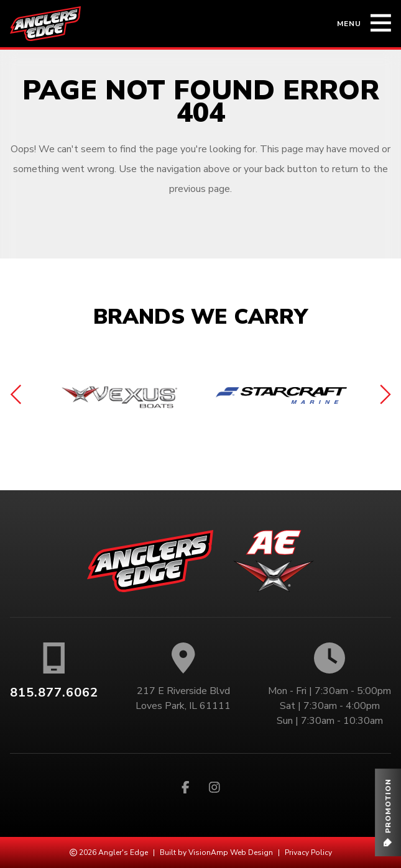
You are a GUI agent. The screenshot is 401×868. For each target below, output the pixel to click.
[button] (388, 812)
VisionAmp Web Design (231, 852)
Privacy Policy (308, 852)
